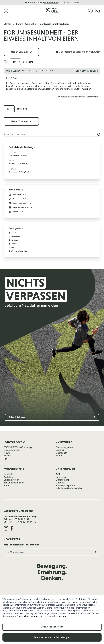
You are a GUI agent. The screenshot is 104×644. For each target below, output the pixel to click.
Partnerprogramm (65, 486)
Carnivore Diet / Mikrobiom (19, 155)
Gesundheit (31, 24)
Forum (20, 24)
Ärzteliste (9, 477)
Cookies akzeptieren (52, 627)
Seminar (60, 450)
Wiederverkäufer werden (69, 488)
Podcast (8, 456)
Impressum (60, 616)
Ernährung (15, 244)
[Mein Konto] (90, 11)
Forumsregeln (16, 212)
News (7, 453)
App (6, 458)
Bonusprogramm (65, 447)
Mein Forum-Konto (17, 195)
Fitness (13, 233)
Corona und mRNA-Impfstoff (19, 172)
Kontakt (8, 474)
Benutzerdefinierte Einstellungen (52, 637)
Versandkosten (11, 480)
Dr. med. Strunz (12, 450)
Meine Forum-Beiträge (19, 199)
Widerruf (61, 483)
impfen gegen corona (17, 164)
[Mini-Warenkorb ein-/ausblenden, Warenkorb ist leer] (97, 11)
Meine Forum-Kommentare (21, 203)
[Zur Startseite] (52, 11)
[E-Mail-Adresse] (52, 417)
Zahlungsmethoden (14, 483)
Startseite (9, 24)
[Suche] (99, 134)
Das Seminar (51, 3)
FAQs (6, 486)
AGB (58, 474)
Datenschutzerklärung (28, 616)
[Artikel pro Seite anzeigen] (15, 62)
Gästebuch (61, 453)
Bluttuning (15, 240)
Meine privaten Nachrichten (21, 207)
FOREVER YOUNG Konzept (18, 447)
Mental (13, 247)
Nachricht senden (87, 71)
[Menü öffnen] (6, 11)
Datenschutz (62, 480)
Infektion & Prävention (19, 251)
